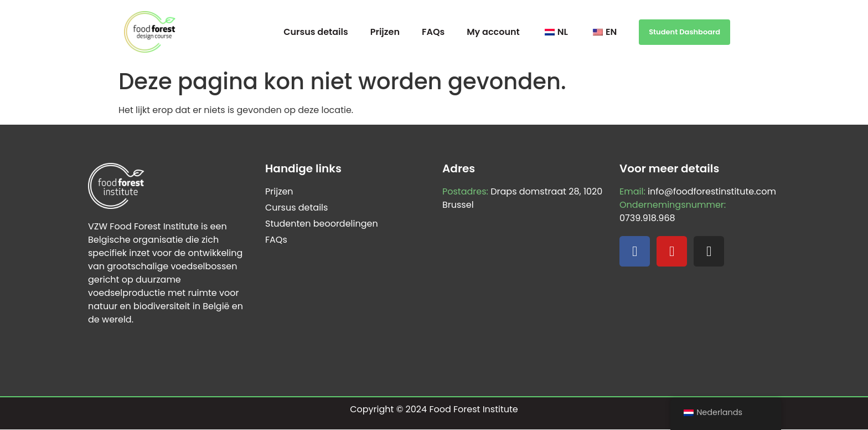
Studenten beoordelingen (322, 224)
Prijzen (385, 32)
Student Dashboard (684, 32)
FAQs (433, 32)
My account (493, 32)
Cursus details (316, 32)
